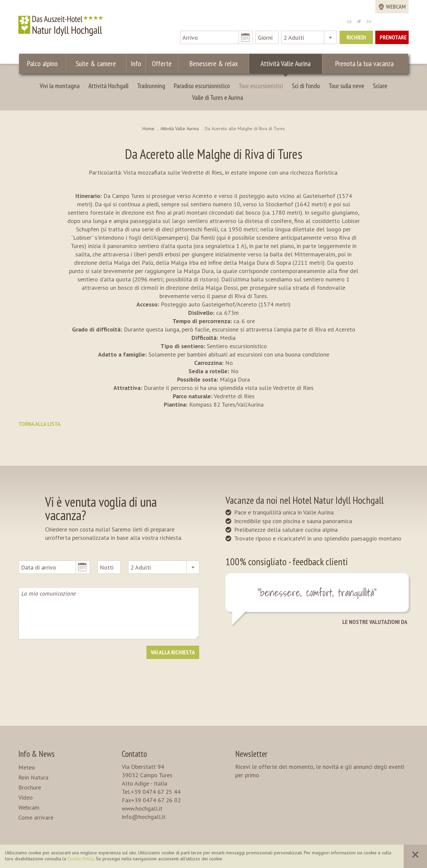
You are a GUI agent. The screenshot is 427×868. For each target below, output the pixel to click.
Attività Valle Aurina (283, 63)
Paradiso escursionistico (202, 86)
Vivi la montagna (60, 86)
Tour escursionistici (261, 86)
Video (26, 797)
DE (350, 22)
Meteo (27, 767)
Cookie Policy (81, 859)
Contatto (134, 754)
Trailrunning (151, 86)
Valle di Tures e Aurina (218, 97)
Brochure (30, 787)
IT (359, 22)
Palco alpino (43, 63)
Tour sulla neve (346, 86)
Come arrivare (36, 817)
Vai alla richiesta (173, 652)
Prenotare (393, 37)
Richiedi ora (356, 39)
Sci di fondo (306, 86)
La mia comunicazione (109, 613)
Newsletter (251, 754)
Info (137, 63)
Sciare (380, 86)
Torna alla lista (39, 424)
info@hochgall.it (144, 817)
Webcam (29, 807)
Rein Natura (33, 777)
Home (148, 129)
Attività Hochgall (108, 86)
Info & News (37, 754)
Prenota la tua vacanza (364, 63)
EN (369, 22)
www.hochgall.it (142, 808)
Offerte (160, 63)
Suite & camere (98, 63)
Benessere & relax (211, 63)
